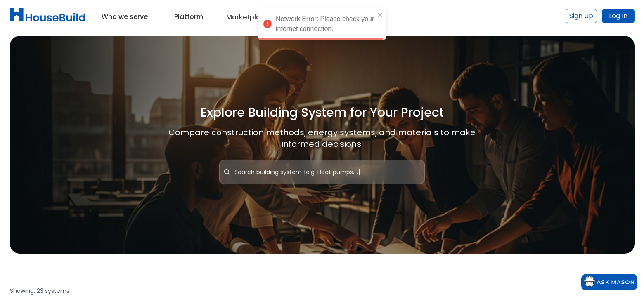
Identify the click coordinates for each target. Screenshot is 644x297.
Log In (618, 16)
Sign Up (581, 16)
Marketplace (247, 17)
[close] (380, 17)
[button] (125, 14)
